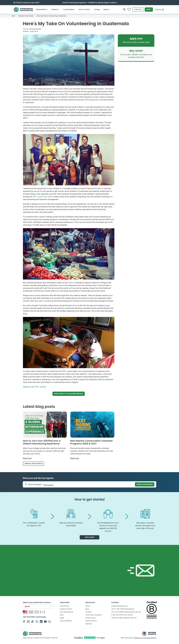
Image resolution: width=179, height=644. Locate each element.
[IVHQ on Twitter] (37, 621)
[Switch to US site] (25, 612)
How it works (85, 9)
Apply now (69, 394)
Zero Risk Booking (66, 612)
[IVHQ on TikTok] (32, 621)
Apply (149, 9)
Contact (138, 9)
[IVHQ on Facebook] (24, 621)
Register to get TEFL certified (34, 387)
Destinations (42, 9)
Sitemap (89, 624)
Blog (87, 609)
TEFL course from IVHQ (42, 197)
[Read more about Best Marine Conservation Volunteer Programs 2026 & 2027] (92, 436)
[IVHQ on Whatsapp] (50, 621)
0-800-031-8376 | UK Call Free (122, 615)
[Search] (124, 10)
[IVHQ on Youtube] (45, 621)
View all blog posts (33, 464)
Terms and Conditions (94, 615)
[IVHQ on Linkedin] (41, 621)
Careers (89, 612)
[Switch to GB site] (37, 612)
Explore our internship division (145, 638)
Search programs (145, 484)
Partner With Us (91, 621)
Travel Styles (69, 9)
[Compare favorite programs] (129, 10)
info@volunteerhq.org (119, 606)
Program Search (66, 609)
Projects (55, 9)
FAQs (62, 615)
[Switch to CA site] (43, 612)
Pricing (97, 9)
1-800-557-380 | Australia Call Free (124, 618)
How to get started (90, 499)
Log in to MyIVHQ (66, 621)
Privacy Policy (91, 618)
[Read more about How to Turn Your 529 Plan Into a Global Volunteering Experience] (45, 436)
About (107, 9)
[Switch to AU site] (31, 612)
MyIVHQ (160, 10)
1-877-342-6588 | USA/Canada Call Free (126, 612)
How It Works (65, 606)
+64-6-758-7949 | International (123, 609)
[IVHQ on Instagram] (28, 621)
